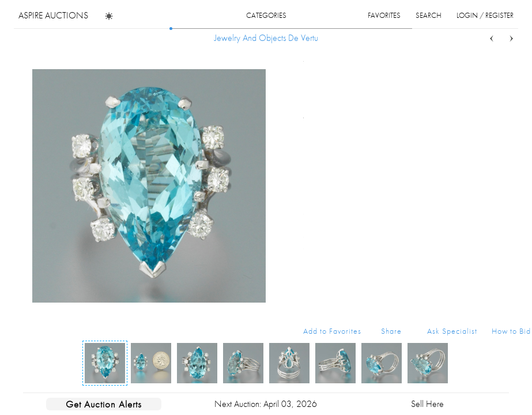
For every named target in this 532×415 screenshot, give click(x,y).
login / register (485, 15)
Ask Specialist (452, 331)
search (429, 15)
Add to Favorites (332, 331)
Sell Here (427, 404)
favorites (384, 15)
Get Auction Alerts (104, 404)
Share (391, 331)
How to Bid (511, 331)
